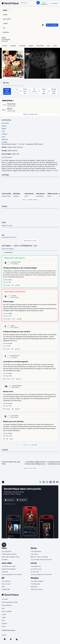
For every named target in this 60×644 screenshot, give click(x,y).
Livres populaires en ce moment (41, 574)
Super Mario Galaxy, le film (10, 556)
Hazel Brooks (29, 194)
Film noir (20, 147)
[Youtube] (57, 482)
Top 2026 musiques (37, 581)
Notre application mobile (10, 602)
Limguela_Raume (17, 385)
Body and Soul (13, 151)
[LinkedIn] (54, 482)
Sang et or (29, 50)
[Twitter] (40, 482)
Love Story (34, 554)
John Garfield (6, 194)
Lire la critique (8, 279)
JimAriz (13, 325)
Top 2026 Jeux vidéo (9, 566)
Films (4, 548)
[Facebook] (44, 482)
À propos (5, 599)
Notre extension (7, 605)
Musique (35, 578)
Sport (15, 147)
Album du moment (37, 589)
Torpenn (14, 295)
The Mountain (35, 584)
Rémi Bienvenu (15, 355)
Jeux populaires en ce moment (12, 574)
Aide (3, 608)
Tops (4, 222)
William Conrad (53, 194)
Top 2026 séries (36, 551)
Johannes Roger (16, 262)
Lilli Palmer (17, 194)
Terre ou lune (6, 584)
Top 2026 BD (6, 581)
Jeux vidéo (7, 563)
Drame (10, 147)
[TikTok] (50, 482)
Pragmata (5, 571)
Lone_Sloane (15, 415)
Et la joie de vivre (36, 569)
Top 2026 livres (36, 566)
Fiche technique (7, 157)
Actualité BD (6, 589)
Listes (5, 449)
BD (3, 578)
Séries (34, 548)
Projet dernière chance (9, 554)
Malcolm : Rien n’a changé (39, 556)
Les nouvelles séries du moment (41, 559)
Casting (5, 175)
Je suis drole (35, 571)
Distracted (34, 586)
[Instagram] (47, 482)
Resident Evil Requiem (9, 569)
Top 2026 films (6, 551)
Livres (34, 563)
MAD (3, 586)
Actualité (4, 559)
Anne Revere (40, 194)
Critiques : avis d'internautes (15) (20, 245)
